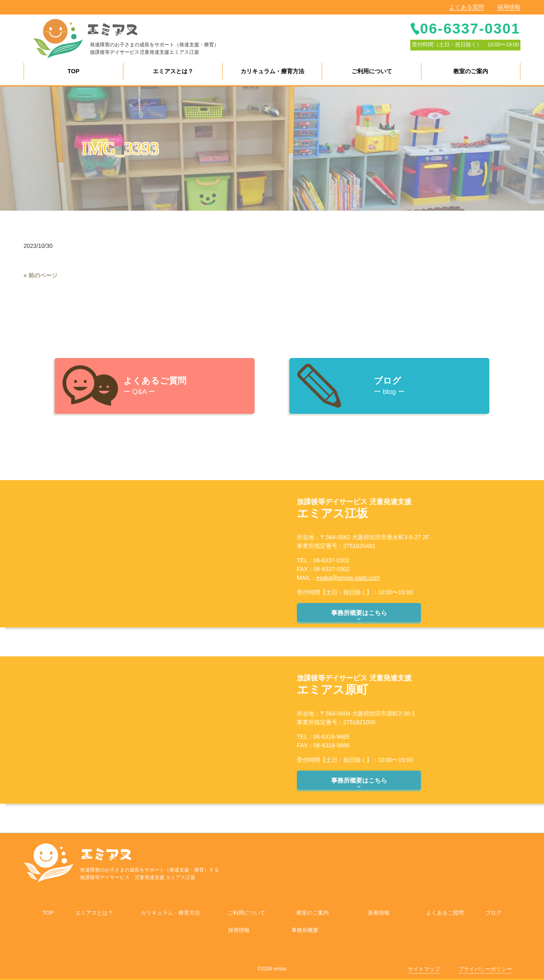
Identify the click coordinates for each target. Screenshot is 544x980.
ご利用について (247, 913)
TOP (48, 913)
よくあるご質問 (445, 913)
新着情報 (379, 913)
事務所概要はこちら (359, 616)
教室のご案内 (313, 913)
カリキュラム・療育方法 (170, 913)
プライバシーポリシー (485, 969)
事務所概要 (305, 930)
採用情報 (509, 7)
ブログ (493, 913)
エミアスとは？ (94, 913)
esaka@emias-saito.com (348, 578)
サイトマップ (424, 969)
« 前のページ (41, 275)
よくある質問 (467, 7)
